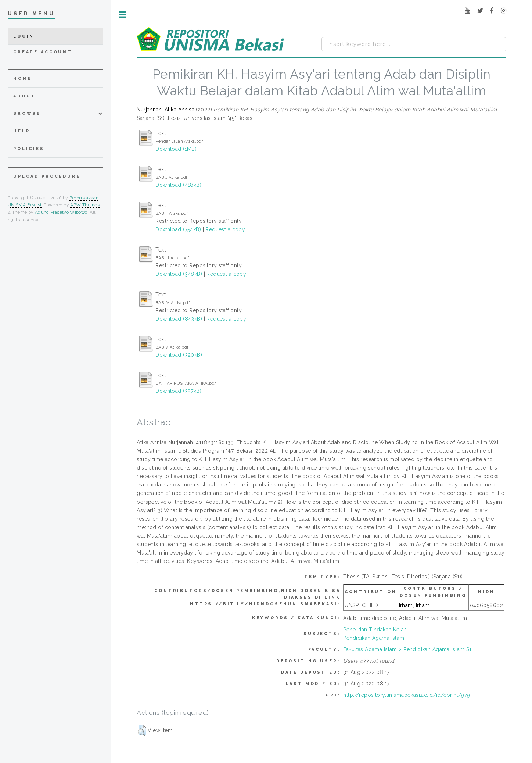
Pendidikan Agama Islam (374, 638)
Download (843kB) (179, 319)
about (24, 96)
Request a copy (225, 229)
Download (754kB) (178, 229)
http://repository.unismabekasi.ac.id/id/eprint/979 (407, 695)
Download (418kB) (178, 185)
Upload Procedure (47, 176)
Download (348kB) (179, 274)
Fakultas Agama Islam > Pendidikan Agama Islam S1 (407, 649)
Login (24, 36)
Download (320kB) (179, 355)
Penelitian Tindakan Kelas (375, 630)
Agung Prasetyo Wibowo (61, 212)
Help (21, 131)
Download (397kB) (178, 391)
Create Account (43, 52)
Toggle (123, 15)
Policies (29, 149)
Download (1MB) (176, 149)
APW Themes (85, 205)
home (22, 79)
